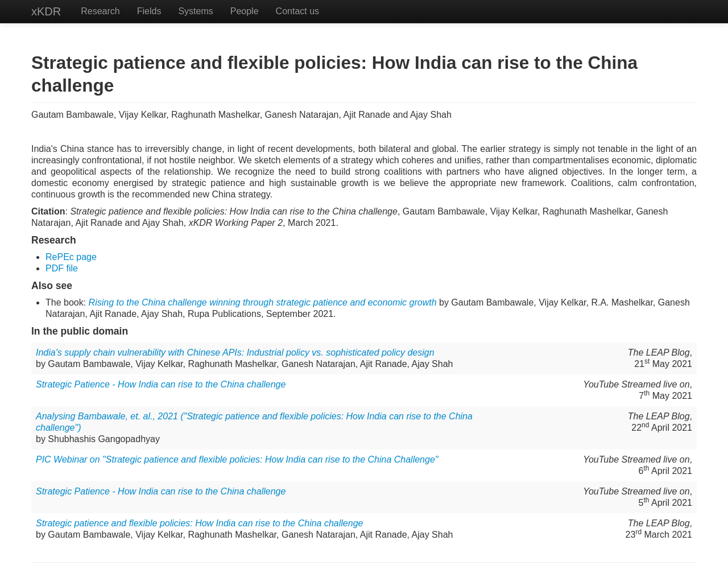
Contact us (297, 11)
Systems (195, 11)
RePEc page (71, 257)
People (245, 11)
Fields (149, 11)
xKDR (46, 11)
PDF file (62, 268)
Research (100, 11)
